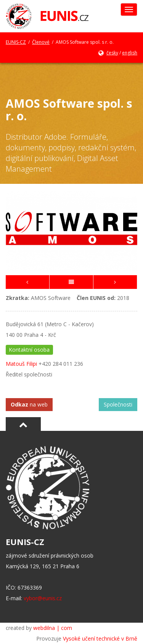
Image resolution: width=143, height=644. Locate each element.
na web (29, 404)
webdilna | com (53, 628)
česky (112, 53)
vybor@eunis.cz (43, 598)
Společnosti (118, 404)
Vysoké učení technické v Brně (100, 638)
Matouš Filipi (21, 364)
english (130, 53)
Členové (41, 42)
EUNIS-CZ (16, 42)
